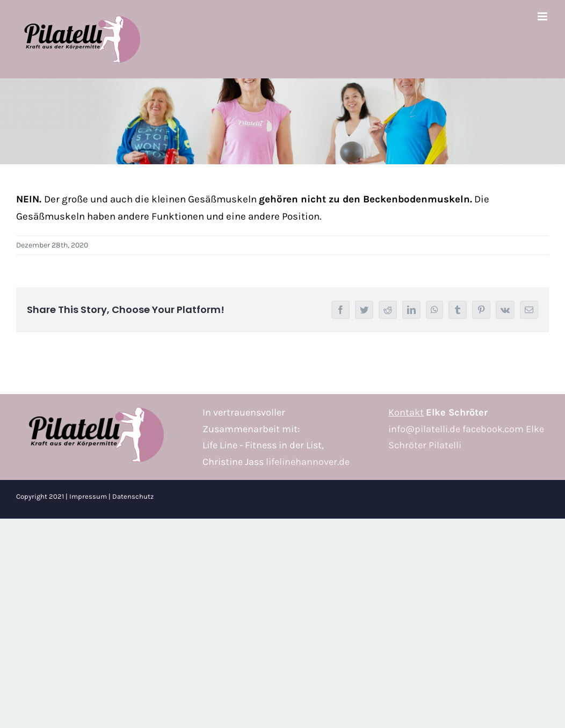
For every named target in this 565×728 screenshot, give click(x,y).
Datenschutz (133, 496)
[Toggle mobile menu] (543, 16)
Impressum (88, 496)
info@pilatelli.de (424, 429)
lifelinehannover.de (308, 462)
